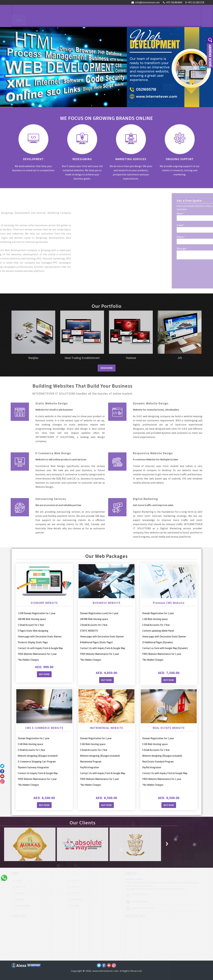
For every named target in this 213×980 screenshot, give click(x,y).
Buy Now (86, 679)
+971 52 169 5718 (195, 2)
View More (107, 368)
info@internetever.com (146, 2)
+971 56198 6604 (172, 2)
